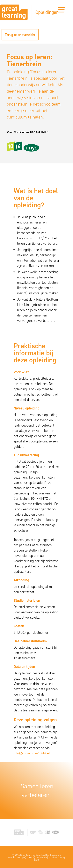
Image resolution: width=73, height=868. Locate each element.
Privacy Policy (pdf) (37, 858)
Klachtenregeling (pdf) (50, 859)
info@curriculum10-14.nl (32, 753)
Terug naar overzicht (20, 35)
